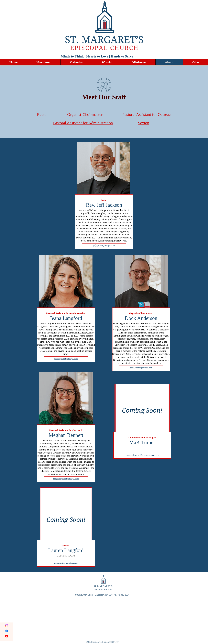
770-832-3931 (123, 595)
